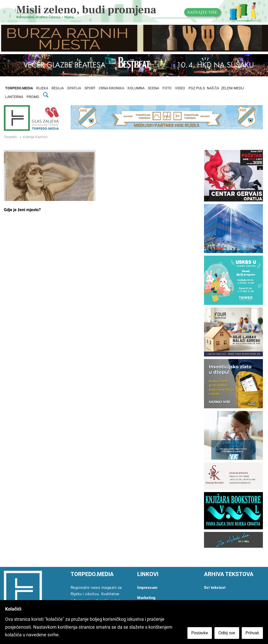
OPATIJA (74, 88)
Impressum (147, 588)
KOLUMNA (136, 88)
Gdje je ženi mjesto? (22, 210)
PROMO (33, 97)
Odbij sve (227, 633)
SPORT (90, 88)
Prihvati (252, 633)
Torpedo (10, 137)
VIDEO (180, 88)
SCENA (154, 88)
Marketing (146, 598)
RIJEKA (42, 88)
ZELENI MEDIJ (233, 88)
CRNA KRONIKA (111, 88)
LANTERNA (14, 97)
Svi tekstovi (215, 588)
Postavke (200, 633)
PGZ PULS (197, 88)
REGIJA (58, 88)
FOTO (167, 88)
